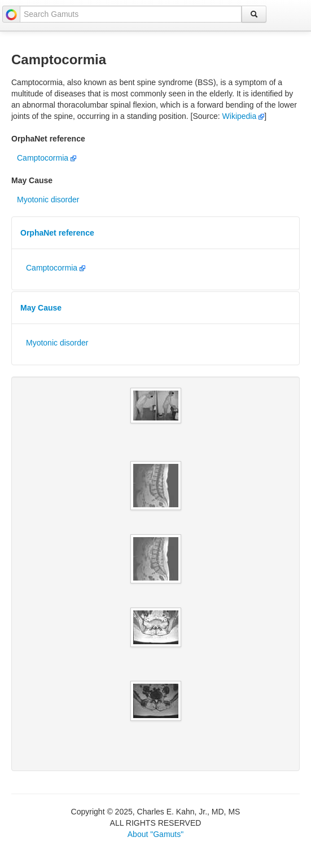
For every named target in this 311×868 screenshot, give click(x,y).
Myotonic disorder (48, 200)
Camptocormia (47, 158)
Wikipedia (244, 116)
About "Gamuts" (155, 834)
